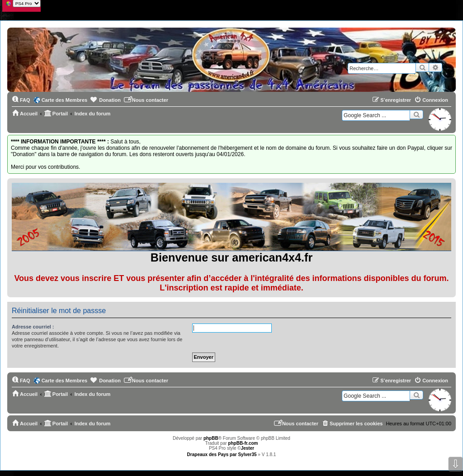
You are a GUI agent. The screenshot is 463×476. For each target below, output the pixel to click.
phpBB (211, 438)
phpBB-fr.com (243, 443)
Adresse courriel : (33, 327)
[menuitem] (21, 100)
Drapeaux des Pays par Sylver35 (222, 455)
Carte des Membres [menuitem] (65, 100)
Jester (248, 448)
